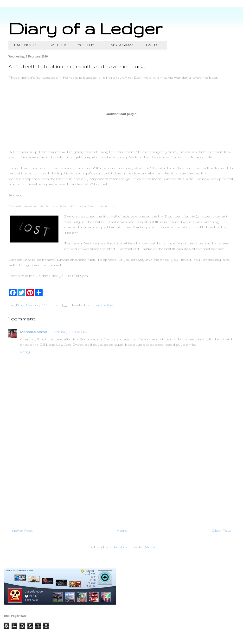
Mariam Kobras (34, 332)
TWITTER (57, 45)
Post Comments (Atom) (134, 547)
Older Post (221, 530)
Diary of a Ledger (85, 28)
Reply (25, 352)
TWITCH (153, 45)
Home (122, 530)
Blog (20, 305)
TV (44, 305)
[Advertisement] (121, 476)
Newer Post (22, 530)
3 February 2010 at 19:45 (68, 332)
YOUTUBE (87, 45)
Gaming (33, 305)
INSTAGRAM (121, 45)
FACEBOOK (25, 45)
